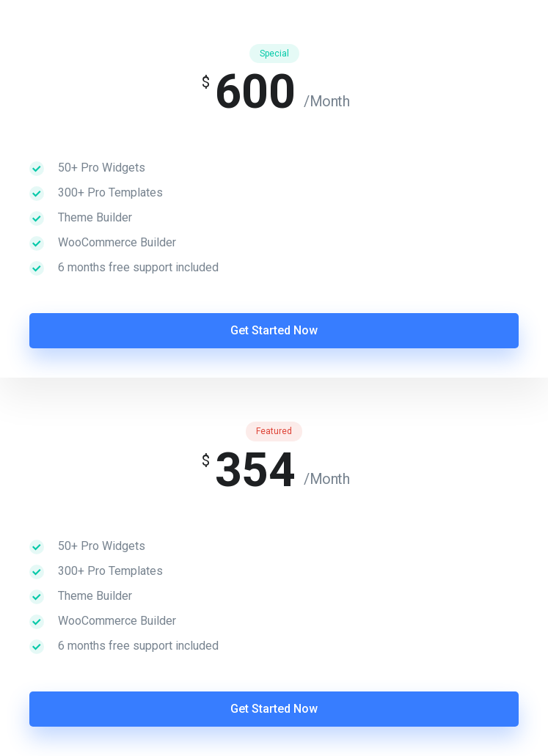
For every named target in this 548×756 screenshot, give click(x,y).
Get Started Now (274, 330)
